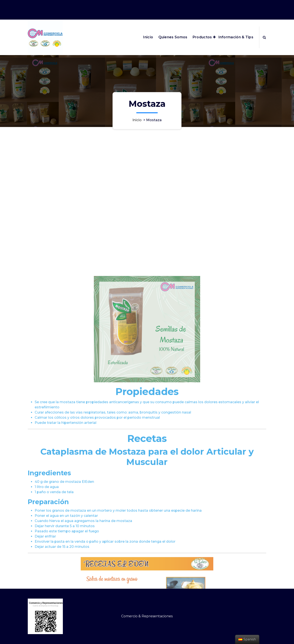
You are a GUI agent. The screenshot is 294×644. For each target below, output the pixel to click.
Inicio (148, 37)
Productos (202, 37)
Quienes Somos (173, 37)
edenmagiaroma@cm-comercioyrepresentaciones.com (217, 4)
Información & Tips (236, 37)
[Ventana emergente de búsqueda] (264, 37)
